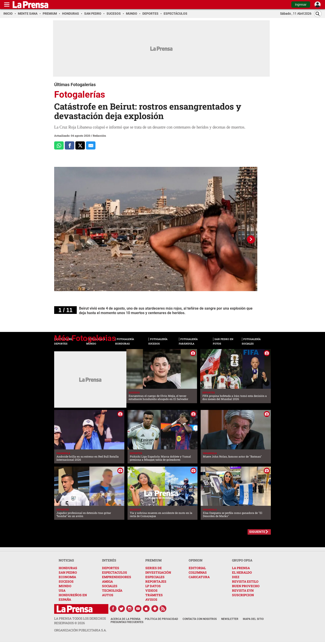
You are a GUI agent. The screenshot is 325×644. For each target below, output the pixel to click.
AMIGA (107, 581)
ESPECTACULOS (115, 572)
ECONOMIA (67, 577)
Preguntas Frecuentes (127, 622)
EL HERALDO (242, 572)
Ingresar (301, 5)
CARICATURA (199, 577)
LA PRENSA (241, 568)
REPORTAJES (156, 581)
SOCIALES (110, 586)
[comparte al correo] (91, 145)
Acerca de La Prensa (125, 619)
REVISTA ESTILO (245, 581)
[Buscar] (318, 14)
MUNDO (65, 586)
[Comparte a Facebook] (70, 145)
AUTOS (108, 595)
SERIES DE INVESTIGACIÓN (158, 570)
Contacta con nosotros (200, 619)
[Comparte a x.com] (80, 145)
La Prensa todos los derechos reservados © (80, 621)
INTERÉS (109, 560)
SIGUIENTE (257, 532)
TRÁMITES (154, 595)
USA (62, 590)
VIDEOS (151, 590)
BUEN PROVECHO (246, 586)
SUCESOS (66, 581)
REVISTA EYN (243, 590)
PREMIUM (153, 560)
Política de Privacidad (161, 619)
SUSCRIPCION (243, 595)
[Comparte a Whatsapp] (59, 145)
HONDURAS (68, 568)
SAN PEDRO (68, 572)
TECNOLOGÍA (112, 590)
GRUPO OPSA (242, 560)
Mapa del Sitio (253, 619)
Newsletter (230, 619)
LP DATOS (153, 586)
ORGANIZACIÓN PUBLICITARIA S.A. (80, 630)
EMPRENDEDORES (117, 577)
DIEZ (236, 577)
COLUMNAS (198, 572)
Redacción (99, 136)
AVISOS (151, 599)
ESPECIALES (155, 577)
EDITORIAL (197, 568)
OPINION (196, 560)
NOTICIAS (66, 560)
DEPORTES (111, 568)
